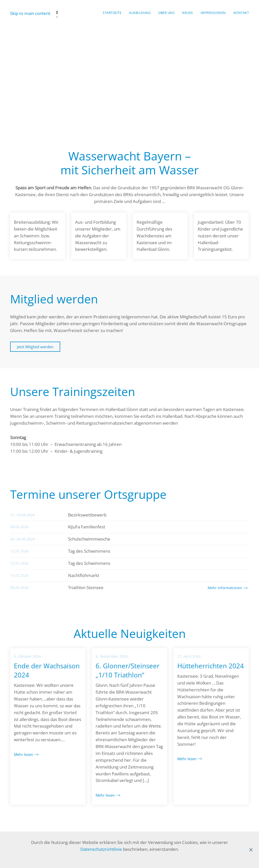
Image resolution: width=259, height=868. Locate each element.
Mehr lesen (24, 754)
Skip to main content (30, 13)
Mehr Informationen (225, 588)
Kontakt (241, 13)
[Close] (251, 850)
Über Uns (166, 13)
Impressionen (213, 13)
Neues (188, 13)
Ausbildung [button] (140, 13)
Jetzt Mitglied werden (35, 347)
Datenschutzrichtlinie (101, 849)
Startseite (112, 13)
